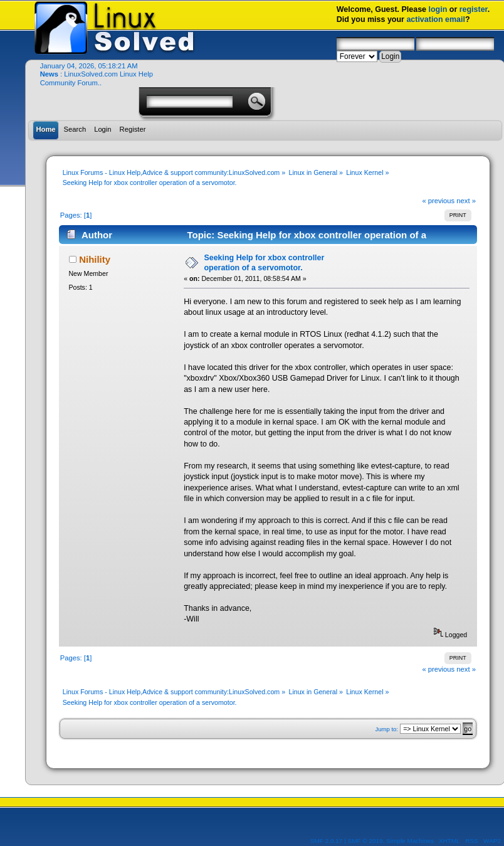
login (438, 9)
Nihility (95, 259)
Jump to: (386, 729)
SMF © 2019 (365, 841)
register (474, 9)
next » (466, 201)
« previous (438, 201)
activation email (436, 19)
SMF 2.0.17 (327, 841)
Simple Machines (410, 841)
